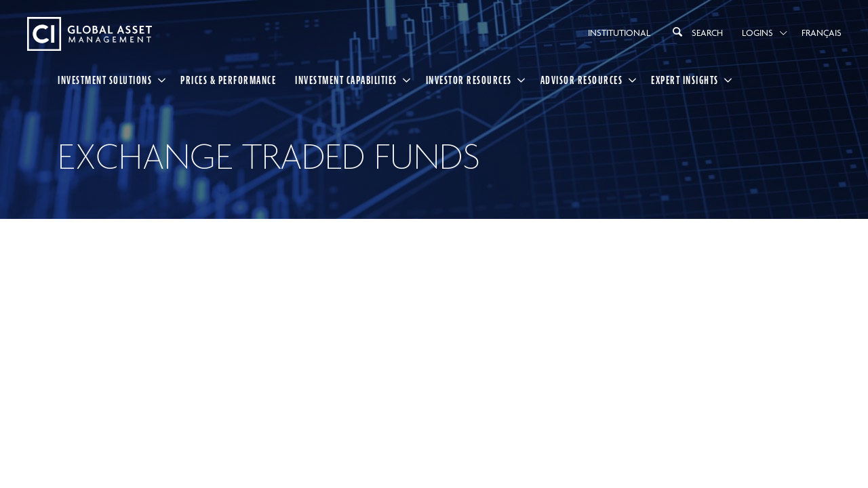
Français (822, 33)
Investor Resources (469, 80)
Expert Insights (685, 80)
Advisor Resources (582, 80)
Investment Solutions (105, 80)
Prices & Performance (228, 80)
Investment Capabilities (346, 80)
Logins (757, 33)
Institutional (619, 33)
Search (696, 32)
